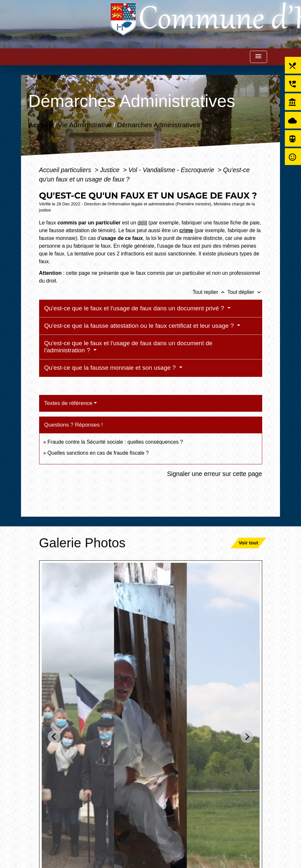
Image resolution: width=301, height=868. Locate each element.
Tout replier (210, 292)
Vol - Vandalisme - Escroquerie (172, 170)
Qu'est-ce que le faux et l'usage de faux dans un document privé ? (135, 308)
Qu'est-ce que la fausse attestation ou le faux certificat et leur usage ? (140, 326)
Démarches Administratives (159, 124)
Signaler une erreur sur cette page (215, 474)
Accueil (41, 124)
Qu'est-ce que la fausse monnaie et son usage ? (111, 368)
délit (142, 223)
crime (186, 230)
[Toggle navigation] (258, 57)
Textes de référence (68, 403)
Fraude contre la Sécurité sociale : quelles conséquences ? (115, 442)
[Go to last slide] (54, 737)
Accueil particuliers (66, 170)
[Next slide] (247, 737)
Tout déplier (245, 292)
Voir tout (248, 543)
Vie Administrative (85, 124)
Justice (111, 170)
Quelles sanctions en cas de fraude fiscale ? (98, 453)
